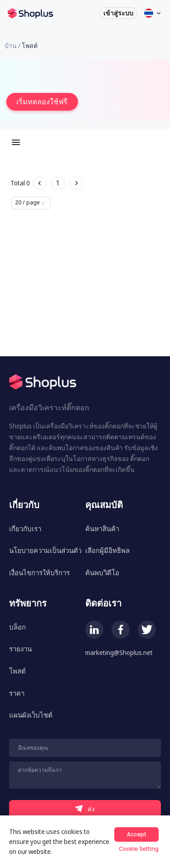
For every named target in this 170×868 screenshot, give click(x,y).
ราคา (17, 693)
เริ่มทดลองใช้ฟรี (42, 102)
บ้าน (11, 46)
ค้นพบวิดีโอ (102, 572)
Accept (137, 834)
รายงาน (20, 649)
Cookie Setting (139, 849)
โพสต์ (17, 671)
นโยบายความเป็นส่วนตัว (45, 550)
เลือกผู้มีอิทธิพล (107, 550)
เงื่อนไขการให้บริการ (39, 572)
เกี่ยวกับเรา (25, 529)
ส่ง (85, 809)
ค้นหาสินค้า (102, 529)
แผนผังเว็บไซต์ (31, 715)
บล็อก (17, 627)
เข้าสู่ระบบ (117, 16)
